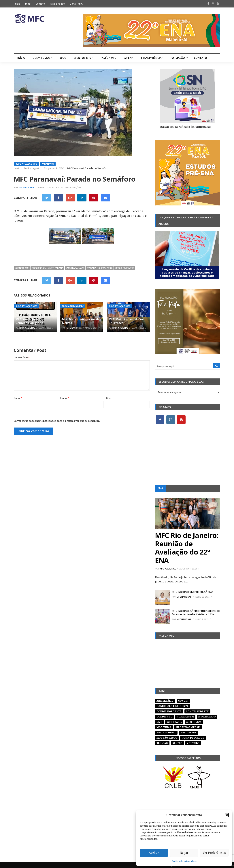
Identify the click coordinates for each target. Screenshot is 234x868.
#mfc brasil (39, 268)
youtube (193, 742)
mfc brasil (174, 721)
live (159, 721)
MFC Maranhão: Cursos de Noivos (81, 321)
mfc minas (164, 726)
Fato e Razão (57, 4)
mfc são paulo (167, 737)
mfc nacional (166, 731)
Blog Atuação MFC (26, 164)
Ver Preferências (214, 853)
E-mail (65, 398)
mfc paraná (189, 731)
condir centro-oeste (173, 705)
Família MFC (108, 58)
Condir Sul (164, 715)
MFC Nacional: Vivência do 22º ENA (192, 592)
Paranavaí (48, 164)
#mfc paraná (56, 268)
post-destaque (193, 737)
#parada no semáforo (100, 268)
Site (108, 398)
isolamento (207, 715)
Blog (28, 4)
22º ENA (128, 58)
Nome (18, 398)
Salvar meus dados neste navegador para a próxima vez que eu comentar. (57, 421)
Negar (184, 853)
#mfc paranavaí (75, 268)
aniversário (165, 699)
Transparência (151, 58)
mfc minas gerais (188, 726)
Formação (178, 58)
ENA (160, 488)
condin (183, 699)
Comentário (22, 358)
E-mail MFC (76, 4)
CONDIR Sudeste (197, 710)
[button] (227, 815)
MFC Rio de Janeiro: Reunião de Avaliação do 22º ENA (187, 548)
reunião (162, 742)
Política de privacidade (184, 861)
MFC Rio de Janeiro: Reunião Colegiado (29, 321)
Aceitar (154, 853)
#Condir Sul (22, 268)
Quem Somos (41, 58)
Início (17, 4)
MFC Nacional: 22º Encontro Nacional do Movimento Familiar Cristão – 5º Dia (196, 612)
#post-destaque (125, 268)
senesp (177, 742)
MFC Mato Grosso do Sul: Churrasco (127, 321)
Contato (40, 4)
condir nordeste (169, 710)
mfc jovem (194, 721)
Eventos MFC (82, 58)
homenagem (185, 715)
